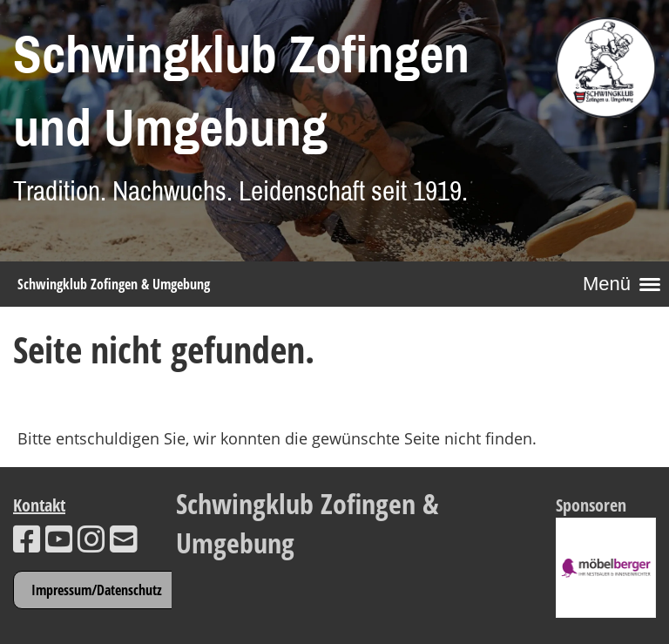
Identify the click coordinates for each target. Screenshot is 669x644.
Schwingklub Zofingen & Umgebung (114, 284)
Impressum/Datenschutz (97, 590)
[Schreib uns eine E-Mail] (124, 539)
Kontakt (39, 505)
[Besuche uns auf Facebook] (27, 539)
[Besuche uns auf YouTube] (59, 539)
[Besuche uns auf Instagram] (91, 539)
